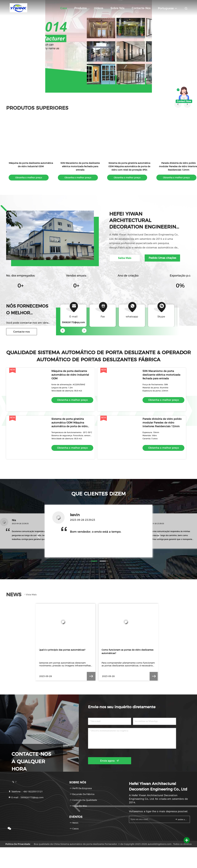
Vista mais (30, 595)
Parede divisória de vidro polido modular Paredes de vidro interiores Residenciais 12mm (162, 423)
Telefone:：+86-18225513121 (26, 792)
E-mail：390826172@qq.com (26, 797)
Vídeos (99, 8)
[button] (178, 104)
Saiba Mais (125, 258)
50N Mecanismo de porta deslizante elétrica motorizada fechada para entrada (80, 166)
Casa (64, 8)
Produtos (80, 8)
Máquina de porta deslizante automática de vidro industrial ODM (70, 375)
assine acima (181, 819)
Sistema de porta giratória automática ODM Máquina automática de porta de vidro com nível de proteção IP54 (129, 166)
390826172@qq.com (73, 322)
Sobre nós (117, 8)
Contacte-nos (141, 8)
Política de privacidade (18, 844)
